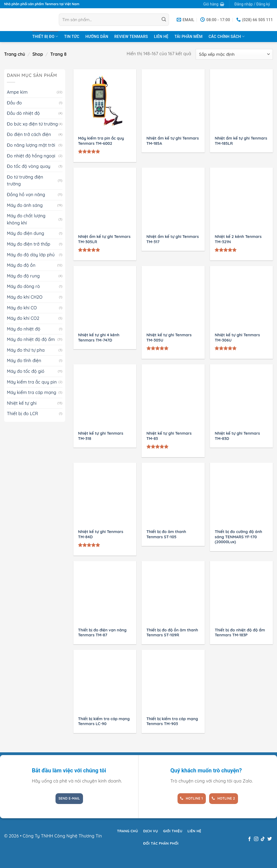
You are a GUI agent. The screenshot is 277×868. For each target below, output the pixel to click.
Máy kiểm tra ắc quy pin (32, 382)
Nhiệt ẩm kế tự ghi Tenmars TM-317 (173, 239)
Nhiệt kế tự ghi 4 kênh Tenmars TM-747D (99, 338)
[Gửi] (164, 20)
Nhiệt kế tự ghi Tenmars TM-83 (169, 436)
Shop (38, 54)
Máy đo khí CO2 (23, 318)
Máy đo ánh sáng (25, 205)
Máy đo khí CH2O (25, 297)
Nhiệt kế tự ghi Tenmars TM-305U (169, 338)
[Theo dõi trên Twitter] (270, 839)
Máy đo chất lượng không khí (26, 219)
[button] (214, 4)
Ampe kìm (17, 92)
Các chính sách (227, 36)
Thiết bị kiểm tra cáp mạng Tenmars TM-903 (172, 721)
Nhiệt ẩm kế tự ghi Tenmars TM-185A (173, 141)
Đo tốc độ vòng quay (29, 166)
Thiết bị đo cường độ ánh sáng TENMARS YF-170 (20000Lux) (238, 537)
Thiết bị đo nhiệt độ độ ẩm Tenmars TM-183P (240, 633)
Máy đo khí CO (22, 308)
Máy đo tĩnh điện (24, 360)
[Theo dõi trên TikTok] (263, 839)
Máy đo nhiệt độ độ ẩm (31, 339)
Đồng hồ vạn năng (26, 195)
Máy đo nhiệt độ (24, 329)
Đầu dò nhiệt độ (23, 113)
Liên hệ (161, 37)
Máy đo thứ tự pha (26, 350)
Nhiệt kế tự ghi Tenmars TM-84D (101, 534)
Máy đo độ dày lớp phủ (31, 255)
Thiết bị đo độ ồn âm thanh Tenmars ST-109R (172, 633)
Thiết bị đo (45, 36)
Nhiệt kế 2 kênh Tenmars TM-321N (238, 239)
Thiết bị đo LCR (22, 414)
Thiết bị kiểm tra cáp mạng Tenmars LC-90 (104, 721)
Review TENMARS (131, 37)
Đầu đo (14, 103)
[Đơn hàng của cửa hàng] (234, 54)
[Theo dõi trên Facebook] (249, 839)
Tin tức (72, 37)
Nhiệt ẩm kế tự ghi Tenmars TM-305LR (104, 239)
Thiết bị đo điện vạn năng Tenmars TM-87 (102, 633)
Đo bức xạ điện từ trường (32, 124)
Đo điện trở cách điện (29, 134)
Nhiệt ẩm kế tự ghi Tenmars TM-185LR (241, 141)
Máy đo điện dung (26, 233)
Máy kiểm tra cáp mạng (32, 392)
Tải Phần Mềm (189, 37)
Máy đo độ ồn (21, 265)
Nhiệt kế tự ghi (22, 403)
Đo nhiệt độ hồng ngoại (31, 156)
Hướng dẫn (97, 37)
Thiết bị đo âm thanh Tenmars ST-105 (166, 534)
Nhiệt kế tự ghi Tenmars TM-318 (101, 436)
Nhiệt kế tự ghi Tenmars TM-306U (237, 338)
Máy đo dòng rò (23, 286)
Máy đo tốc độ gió (26, 371)
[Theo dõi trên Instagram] (256, 839)
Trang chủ (15, 54)
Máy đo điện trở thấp (29, 244)
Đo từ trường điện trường (25, 181)
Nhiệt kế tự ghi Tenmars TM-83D (237, 436)
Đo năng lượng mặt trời (31, 145)
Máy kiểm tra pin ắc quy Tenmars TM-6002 (101, 141)
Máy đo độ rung (23, 276)
